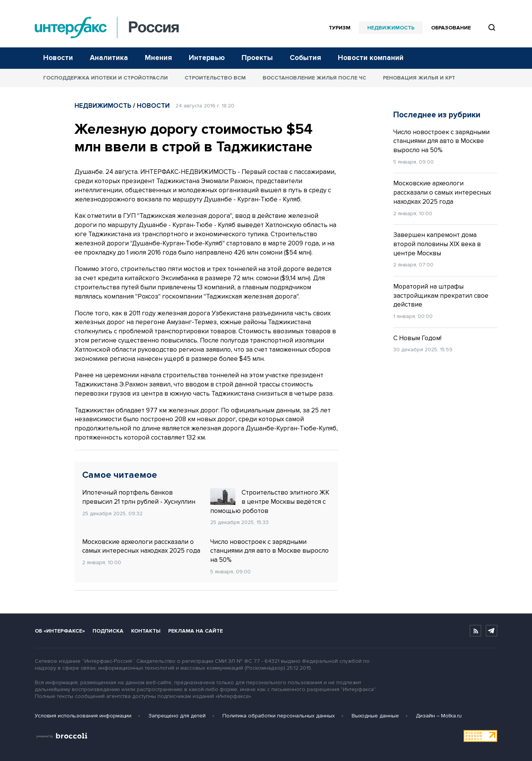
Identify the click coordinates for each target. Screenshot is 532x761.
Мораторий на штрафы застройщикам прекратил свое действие (441, 296)
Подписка (108, 631)
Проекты (257, 58)
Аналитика (109, 58)
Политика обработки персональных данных (279, 716)
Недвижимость (391, 28)
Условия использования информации (83, 716)
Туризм (340, 28)
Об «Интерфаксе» (60, 631)
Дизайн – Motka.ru (439, 716)
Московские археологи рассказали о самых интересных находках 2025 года (141, 546)
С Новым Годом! (417, 338)
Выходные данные (375, 716)
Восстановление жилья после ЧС (314, 78)
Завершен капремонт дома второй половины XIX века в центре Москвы (437, 244)
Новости (58, 58)
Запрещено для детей (177, 716)
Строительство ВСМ (215, 78)
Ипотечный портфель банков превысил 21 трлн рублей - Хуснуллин (139, 497)
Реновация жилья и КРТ (419, 78)
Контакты (146, 631)
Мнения (158, 58)
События (305, 58)
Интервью (207, 58)
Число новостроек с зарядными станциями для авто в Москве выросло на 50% (269, 551)
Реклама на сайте (195, 631)
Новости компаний (371, 58)
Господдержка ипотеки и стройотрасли (105, 78)
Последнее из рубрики (437, 115)
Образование (451, 28)
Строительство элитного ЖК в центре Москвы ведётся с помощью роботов (270, 501)
